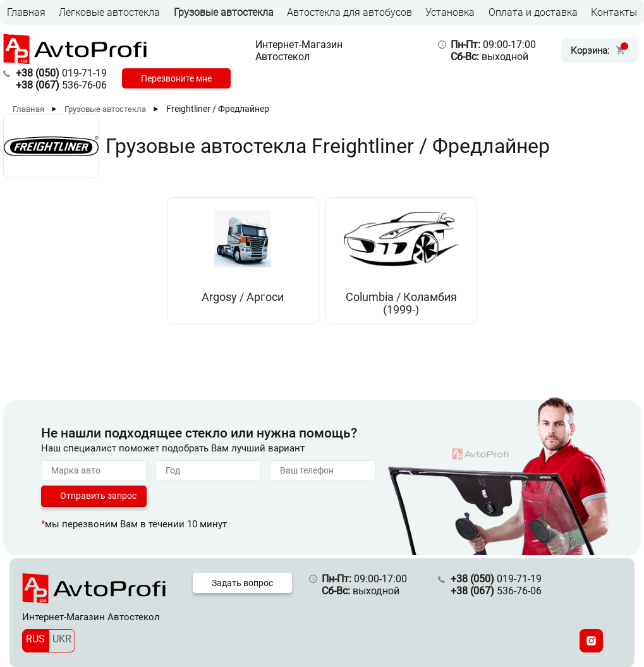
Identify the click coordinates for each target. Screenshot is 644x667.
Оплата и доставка (533, 12)
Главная (26, 12)
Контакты (614, 12)
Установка (450, 12)
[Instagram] (591, 641)
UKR (62, 639)
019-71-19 (61, 73)
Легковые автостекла (109, 12)
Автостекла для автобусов (349, 12)
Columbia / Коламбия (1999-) (401, 303)
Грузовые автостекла (224, 12)
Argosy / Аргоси (243, 297)
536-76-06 (61, 85)
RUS (35, 639)
